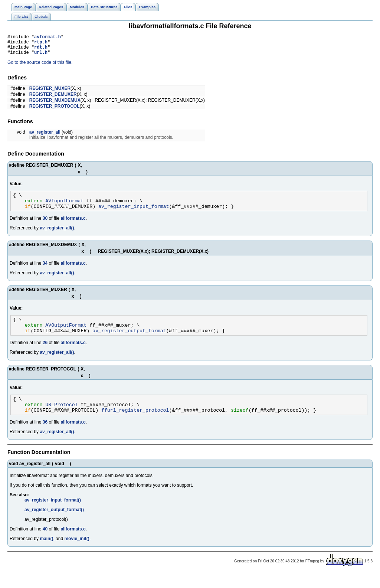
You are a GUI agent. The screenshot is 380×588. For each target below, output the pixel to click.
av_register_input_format (134, 214)
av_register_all (45, 137)
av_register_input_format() (53, 514)
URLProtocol (61, 418)
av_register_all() (57, 236)
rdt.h (41, 50)
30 (45, 226)
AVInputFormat (64, 207)
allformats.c (73, 226)
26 (45, 354)
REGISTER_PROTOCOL (55, 111)
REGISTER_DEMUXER (53, 99)
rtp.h (41, 44)
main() (46, 553)
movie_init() (77, 553)
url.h (41, 57)
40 (45, 543)
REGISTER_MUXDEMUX (55, 105)
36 (45, 437)
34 (45, 271)
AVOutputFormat (66, 335)
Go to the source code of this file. (40, 67)
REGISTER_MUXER (50, 93)
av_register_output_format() (54, 524)
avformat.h (47, 38)
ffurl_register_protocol (135, 424)
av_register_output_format (129, 342)
